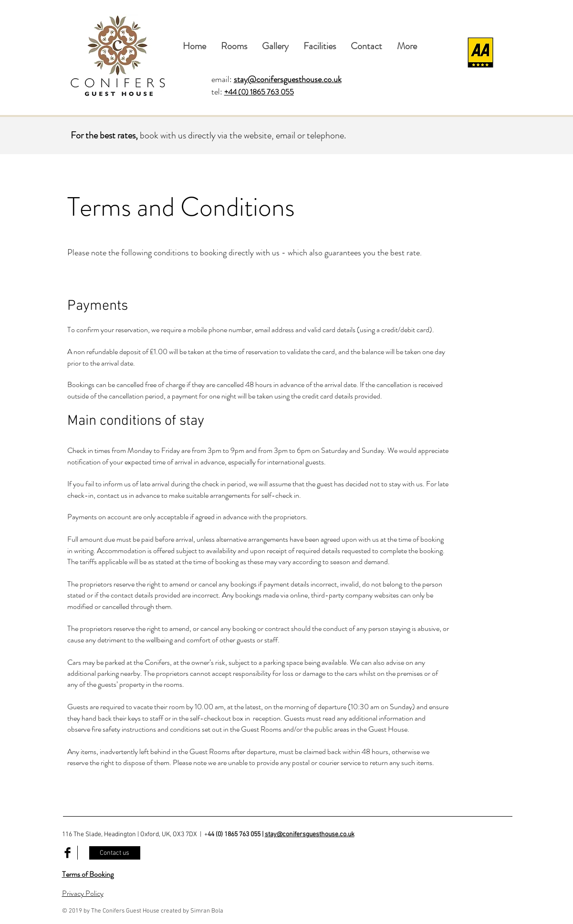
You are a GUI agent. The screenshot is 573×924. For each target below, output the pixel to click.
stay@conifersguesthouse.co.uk (310, 835)
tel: (218, 92)
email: (276, 79)
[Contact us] (115, 853)
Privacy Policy (83, 893)
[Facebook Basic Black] (68, 853)
